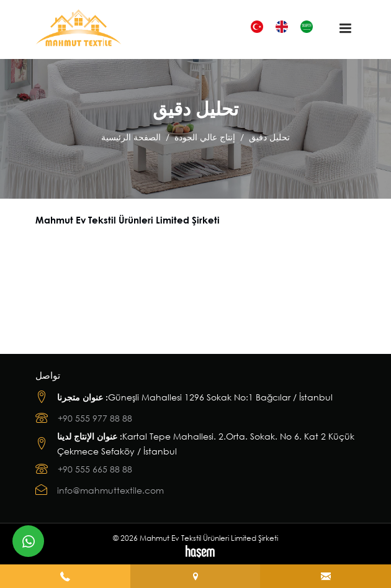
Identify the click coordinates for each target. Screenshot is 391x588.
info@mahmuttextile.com (110, 490)
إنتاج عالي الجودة (205, 137)
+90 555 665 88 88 (95, 469)
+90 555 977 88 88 (95, 418)
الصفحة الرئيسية (131, 137)
